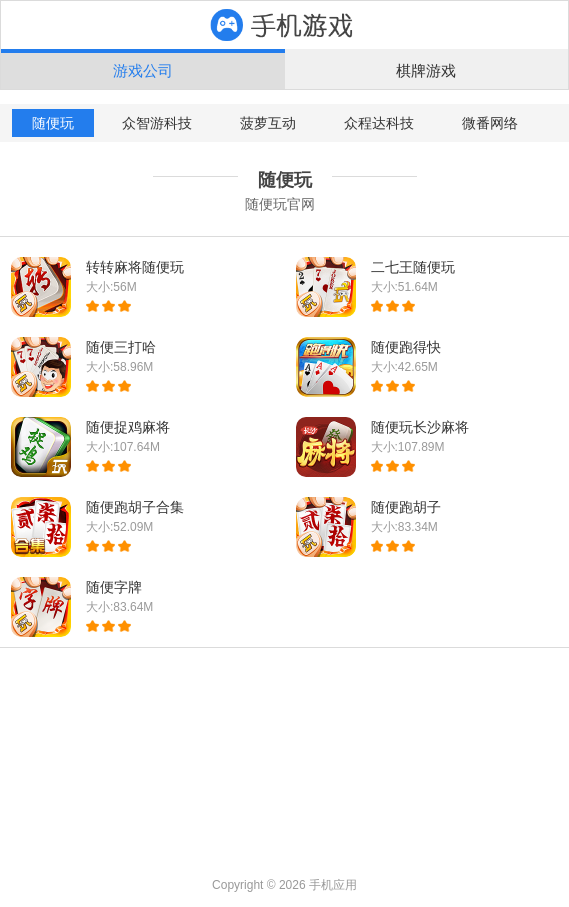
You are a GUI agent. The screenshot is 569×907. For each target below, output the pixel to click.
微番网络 (490, 123)
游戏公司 (143, 70)
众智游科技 (157, 123)
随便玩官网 (280, 204)
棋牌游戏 (426, 70)
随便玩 (53, 123)
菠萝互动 (268, 123)
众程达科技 (379, 123)
